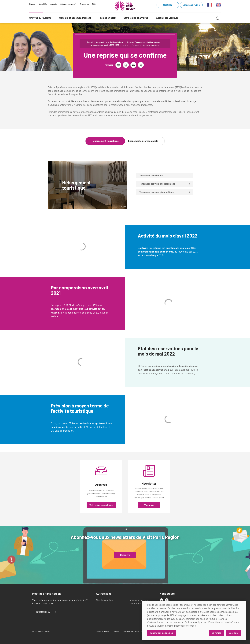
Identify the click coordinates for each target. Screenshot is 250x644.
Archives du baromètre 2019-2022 (105, 45)
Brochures (84, 4)
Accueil (90, 42)
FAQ (94, 4)
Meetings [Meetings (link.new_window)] (168, 5)
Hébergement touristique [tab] (105, 141)
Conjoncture (101, 42)
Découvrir (125, 555)
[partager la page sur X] (141, 65)
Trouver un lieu (43, 612)
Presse (32, 4)
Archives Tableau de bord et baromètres (143, 42)
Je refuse (217, 633)
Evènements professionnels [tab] (143, 141)
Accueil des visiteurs (167, 18)
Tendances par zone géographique (165, 192)
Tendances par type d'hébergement (165, 184)
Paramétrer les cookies (161, 633)
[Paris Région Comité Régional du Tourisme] (125, 6)
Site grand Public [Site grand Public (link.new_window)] (191, 5)
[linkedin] (161, 600)
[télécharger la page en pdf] (126, 65)
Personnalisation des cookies (134, 631)
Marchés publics (104, 600)
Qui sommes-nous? (68, 4)
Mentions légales (103, 631)
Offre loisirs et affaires (136, 18)
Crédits (116, 631)
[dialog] (194, 620)
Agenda (54, 4)
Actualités (43, 4)
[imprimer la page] (118, 65)
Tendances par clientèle (165, 175)
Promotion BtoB (107, 18)
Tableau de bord (117, 42)
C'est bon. (233, 633)
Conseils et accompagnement (75, 18)
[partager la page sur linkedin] (133, 65)
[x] (167, 600)
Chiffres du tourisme (40, 18)
